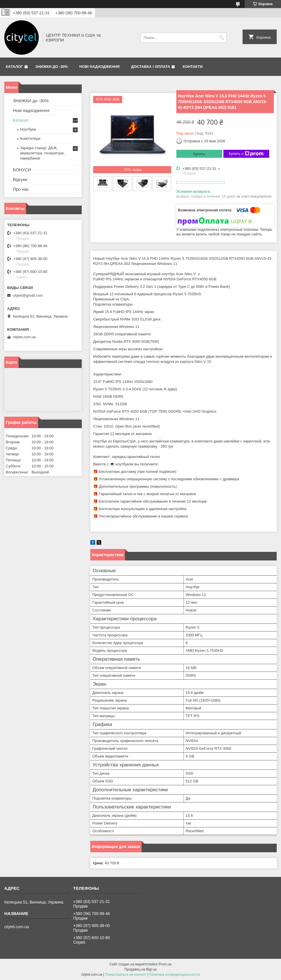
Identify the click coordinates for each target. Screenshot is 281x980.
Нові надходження (99, 67)
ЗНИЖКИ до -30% (52, 67)
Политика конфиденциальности (174, 975)
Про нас (21, 189)
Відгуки (20, 179)
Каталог (14, 67)
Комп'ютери (30, 138)
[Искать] (222, 38)
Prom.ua (165, 964)
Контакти (193, 67)
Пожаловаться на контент (125, 975)
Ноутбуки (28, 129)
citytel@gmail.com (28, 295)
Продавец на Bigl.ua (140, 969)
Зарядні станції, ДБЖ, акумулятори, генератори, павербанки (42, 153)
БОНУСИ (22, 170)
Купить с (246, 154)
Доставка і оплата (151, 67)
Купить (199, 154)
